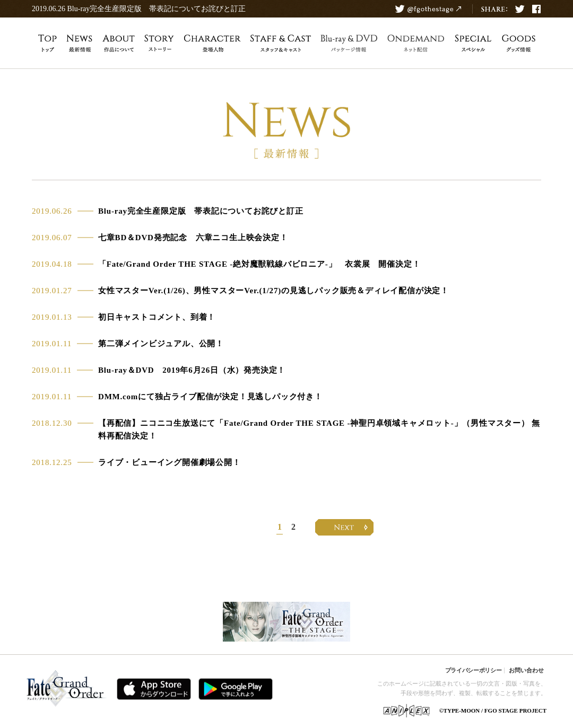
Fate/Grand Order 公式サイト (67, 690)
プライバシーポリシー (474, 670)
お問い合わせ (526, 670)
